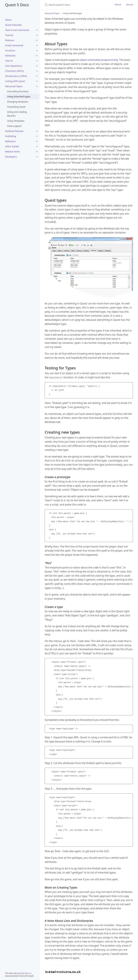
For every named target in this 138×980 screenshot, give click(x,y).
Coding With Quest (15, 81)
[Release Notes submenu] (37, 152)
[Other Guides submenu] (37, 146)
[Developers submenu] (37, 157)
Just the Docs (23, 973)
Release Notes (13, 152)
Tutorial (9, 35)
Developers (11, 157)
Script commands (14, 45)
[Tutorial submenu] (37, 35)
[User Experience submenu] (37, 66)
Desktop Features (14, 131)
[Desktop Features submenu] (37, 131)
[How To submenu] (37, 61)
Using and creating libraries (17, 114)
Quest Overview (13, 25)
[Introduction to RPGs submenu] (37, 76)
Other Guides (12, 146)
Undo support (14, 126)
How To (9, 61)
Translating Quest (16, 107)
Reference (10, 141)
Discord (129, 5)
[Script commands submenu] (37, 45)
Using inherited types (19, 96)
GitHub (118, 5)
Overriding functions (18, 91)
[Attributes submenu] (37, 56)
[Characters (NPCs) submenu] (37, 71)
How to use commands (17, 30)
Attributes (10, 56)
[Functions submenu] (37, 51)
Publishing (11, 136)
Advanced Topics (14, 86)
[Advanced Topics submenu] (37, 86)
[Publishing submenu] (37, 136)
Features (10, 40)
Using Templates (16, 121)
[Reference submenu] (37, 141)
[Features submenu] (37, 40)
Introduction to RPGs (16, 76)
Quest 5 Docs (17, 5)
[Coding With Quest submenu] (37, 81)
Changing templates (18, 102)
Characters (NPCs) (15, 71)
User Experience (14, 66)
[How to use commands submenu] (37, 30)
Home (8, 20)
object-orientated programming (99, 60)
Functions (10, 50)
